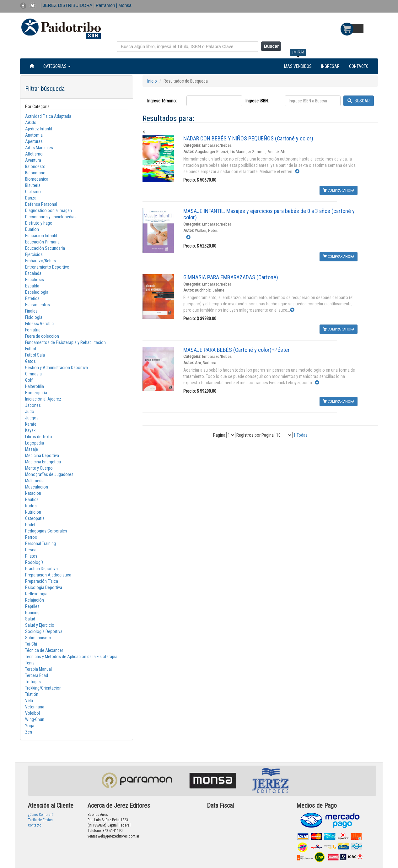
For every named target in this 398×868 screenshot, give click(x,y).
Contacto (35, 825)
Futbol (31, 349)
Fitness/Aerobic (39, 324)
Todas (302, 435)
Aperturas (34, 141)
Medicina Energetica (43, 462)
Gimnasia (33, 374)
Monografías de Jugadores (49, 474)
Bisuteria (33, 185)
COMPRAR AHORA (339, 190)
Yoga (30, 726)
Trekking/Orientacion (43, 688)
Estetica (32, 298)
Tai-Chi (31, 644)
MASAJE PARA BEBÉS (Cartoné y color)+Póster (237, 350)
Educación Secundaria (45, 248)
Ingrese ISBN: (257, 101)
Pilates (31, 556)
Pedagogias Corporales (46, 531)
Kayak (30, 430)
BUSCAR (359, 101)
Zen (29, 732)
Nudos (31, 506)
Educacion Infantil (41, 236)
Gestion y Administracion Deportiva (56, 368)
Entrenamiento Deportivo (47, 267)
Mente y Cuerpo (39, 468)
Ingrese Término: (162, 101)
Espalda (32, 286)
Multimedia (35, 481)
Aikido (31, 123)
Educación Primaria (42, 242)
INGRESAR (330, 66)
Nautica (32, 500)
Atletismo (34, 154)
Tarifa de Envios (40, 820)
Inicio (152, 81)
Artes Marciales (39, 148)
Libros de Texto (39, 437)
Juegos (32, 418)
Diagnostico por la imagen (48, 210)
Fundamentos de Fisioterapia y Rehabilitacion (65, 342)
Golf (29, 380)
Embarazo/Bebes (40, 261)
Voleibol (32, 713)
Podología (34, 562)
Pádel (30, 525)
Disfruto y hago (39, 223)
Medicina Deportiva (42, 456)
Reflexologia (36, 594)
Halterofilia (35, 386)
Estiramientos (38, 305)
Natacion (33, 493)
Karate (31, 424)
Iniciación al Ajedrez (43, 399)
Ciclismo (33, 192)
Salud (30, 619)
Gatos (30, 361)
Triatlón (32, 694)
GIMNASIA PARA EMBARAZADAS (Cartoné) (231, 277)
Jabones (33, 405)
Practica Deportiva (41, 569)
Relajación (35, 600)
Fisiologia (34, 317)
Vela (29, 701)
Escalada (33, 273)
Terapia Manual (38, 669)
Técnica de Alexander (44, 650)
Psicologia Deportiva (44, 587)
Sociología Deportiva (44, 631)
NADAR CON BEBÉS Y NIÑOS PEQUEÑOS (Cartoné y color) (248, 138)
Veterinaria (35, 707)
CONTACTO (359, 66)
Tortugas (33, 682)
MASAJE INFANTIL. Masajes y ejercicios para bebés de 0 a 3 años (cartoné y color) (269, 214)
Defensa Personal (41, 204)
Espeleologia (37, 292)
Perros (31, 537)
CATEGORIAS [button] (57, 66)
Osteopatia (35, 518)
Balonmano (35, 173)
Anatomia (34, 135)
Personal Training (40, 543)
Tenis (30, 663)
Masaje (32, 449)
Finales (31, 311)
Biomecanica (37, 179)
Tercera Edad (37, 675)
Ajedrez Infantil (39, 129)
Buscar (271, 46)
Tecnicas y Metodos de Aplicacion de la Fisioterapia (71, 657)
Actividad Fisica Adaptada (48, 116)
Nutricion (33, 512)
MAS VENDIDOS (298, 66)
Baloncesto (35, 167)
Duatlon (32, 229)
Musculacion (37, 487)
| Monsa (124, 5)
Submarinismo (38, 638)
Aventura (33, 160)
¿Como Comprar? (41, 815)
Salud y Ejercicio (40, 625)
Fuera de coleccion (42, 336)
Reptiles (32, 606)
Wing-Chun (35, 719)
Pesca (31, 550)
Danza (31, 198)
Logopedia (35, 443)
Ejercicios (34, 254)
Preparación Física (42, 581)
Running (32, 613)
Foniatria (33, 330)
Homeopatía (36, 393)
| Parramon (104, 5)
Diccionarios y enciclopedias (51, 217)
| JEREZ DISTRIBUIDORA (67, 5)
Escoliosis (35, 280)
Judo (30, 412)
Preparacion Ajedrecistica (48, 575)
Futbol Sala (35, 355)
